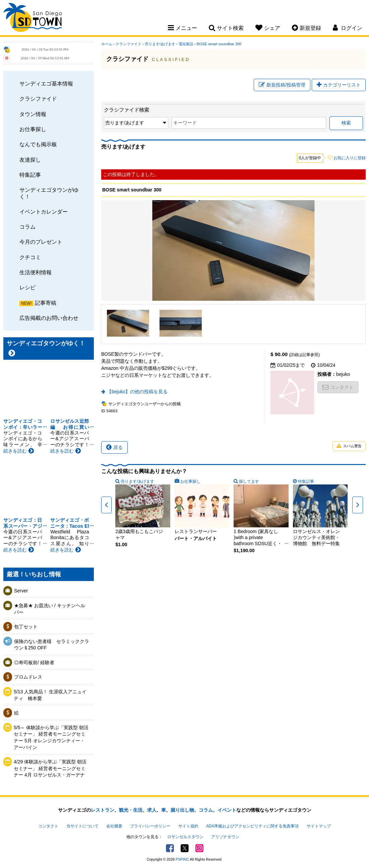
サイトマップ (319, 826)
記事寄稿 (46, 303)
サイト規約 (188, 826)
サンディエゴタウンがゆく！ (49, 193)
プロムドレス (28, 677)
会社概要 (114, 826)
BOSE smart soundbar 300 (219, 44)
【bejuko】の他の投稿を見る (137, 392)
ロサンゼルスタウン (185, 837)
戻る (114, 447)
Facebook (170, 848)
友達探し (30, 160)
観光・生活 (131, 810)
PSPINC (182, 859)
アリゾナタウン (225, 837)
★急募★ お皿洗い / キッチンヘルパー (50, 609)
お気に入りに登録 (350, 158)
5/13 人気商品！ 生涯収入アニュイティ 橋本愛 (50, 695)
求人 (152, 810)
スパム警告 (349, 446)
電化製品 (186, 44)
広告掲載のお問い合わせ (49, 318)
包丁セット (26, 627)
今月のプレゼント (41, 242)
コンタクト (338, 387)
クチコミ (30, 257)
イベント (227, 810)
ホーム (107, 44)
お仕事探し (33, 129)
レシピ (27, 287)
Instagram (199, 848)
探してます (249, 481)
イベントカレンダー (44, 212)
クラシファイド (38, 99)
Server (21, 591)
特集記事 (30, 175)
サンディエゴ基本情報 (46, 83)
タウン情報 (33, 114)
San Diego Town (33, 18)
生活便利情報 (36, 272)
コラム (27, 227)
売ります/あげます (160, 44)
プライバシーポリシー (150, 826)
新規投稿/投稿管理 (282, 85)
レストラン (103, 810)
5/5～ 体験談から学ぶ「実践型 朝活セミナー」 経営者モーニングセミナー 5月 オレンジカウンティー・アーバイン (51, 737)
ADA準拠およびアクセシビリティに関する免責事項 (252, 826)
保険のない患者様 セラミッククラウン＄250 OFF (52, 645)
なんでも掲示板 (38, 144)
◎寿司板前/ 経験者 (34, 662)
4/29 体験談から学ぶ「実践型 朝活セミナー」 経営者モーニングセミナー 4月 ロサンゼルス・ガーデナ (50, 768)
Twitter (185, 848)
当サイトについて (82, 826)
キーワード (185, 123)
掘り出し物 (182, 810)
